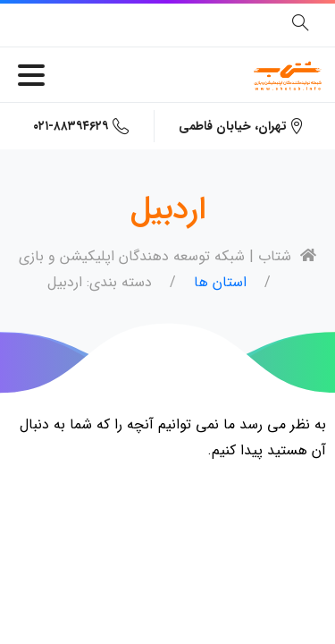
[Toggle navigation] (31, 75)
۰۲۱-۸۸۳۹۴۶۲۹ (81, 126)
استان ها (220, 282)
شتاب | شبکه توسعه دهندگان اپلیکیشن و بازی (167, 256)
